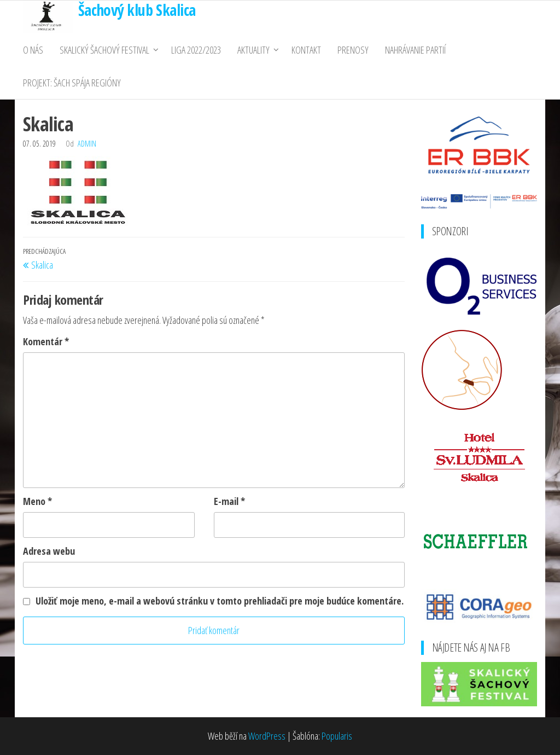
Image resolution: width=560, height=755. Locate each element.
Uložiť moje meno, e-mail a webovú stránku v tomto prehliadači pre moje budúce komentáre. (220, 601)
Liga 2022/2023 (196, 50)
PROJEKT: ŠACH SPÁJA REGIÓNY (72, 83)
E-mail (229, 501)
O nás (33, 50)
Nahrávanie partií (415, 50)
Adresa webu (49, 551)
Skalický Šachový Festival (104, 50)
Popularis (337, 736)
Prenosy (353, 50)
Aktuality (253, 50)
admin (87, 144)
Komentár (46, 341)
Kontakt (306, 50)
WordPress (267, 736)
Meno (37, 501)
